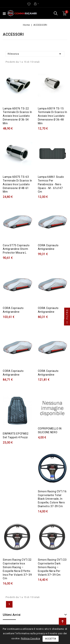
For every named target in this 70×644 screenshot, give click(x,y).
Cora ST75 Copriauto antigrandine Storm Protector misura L (16, 249)
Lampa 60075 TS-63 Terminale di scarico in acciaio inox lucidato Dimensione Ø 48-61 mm (17, 184)
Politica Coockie (31, 638)
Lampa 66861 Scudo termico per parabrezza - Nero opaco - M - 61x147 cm (51, 184)
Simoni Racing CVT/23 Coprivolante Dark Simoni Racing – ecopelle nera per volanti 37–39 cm (52, 567)
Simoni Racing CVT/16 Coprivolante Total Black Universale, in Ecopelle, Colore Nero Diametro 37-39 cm (52, 499)
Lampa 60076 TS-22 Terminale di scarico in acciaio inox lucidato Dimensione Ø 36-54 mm (17, 116)
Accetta (51, 639)
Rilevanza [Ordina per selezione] (35, 54)
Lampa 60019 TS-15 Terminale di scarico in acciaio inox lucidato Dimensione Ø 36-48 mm (53, 116)
